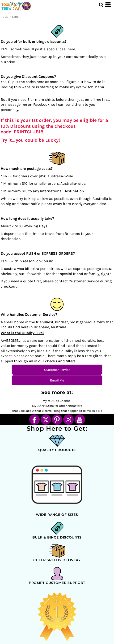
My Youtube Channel (57, 401)
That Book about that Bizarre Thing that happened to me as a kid (57, 411)
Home (5, 17)
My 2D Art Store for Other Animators (57, 406)
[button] (101, 5)
